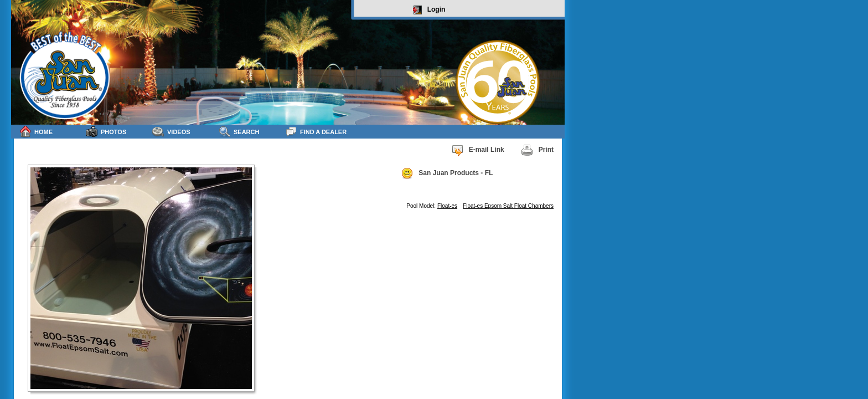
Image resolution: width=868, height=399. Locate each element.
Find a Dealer (316, 132)
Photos (106, 132)
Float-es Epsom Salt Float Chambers (508, 206)
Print (537, 150)
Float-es (447, 206)
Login (429, 10)
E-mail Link (478, 150)
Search (239, 132)
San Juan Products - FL (447, 173)
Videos (171, 132)
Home (36, 132)
